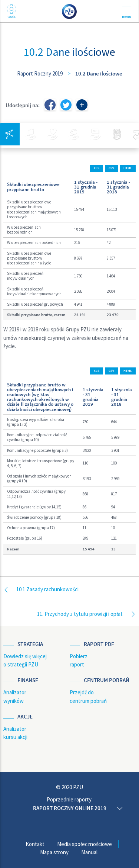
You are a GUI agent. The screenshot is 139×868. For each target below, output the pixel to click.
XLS (97, 168)
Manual (89, 852)
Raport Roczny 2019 (40, 73)
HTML (128, 168)
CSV (111, 168)
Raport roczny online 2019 (70, 808)
